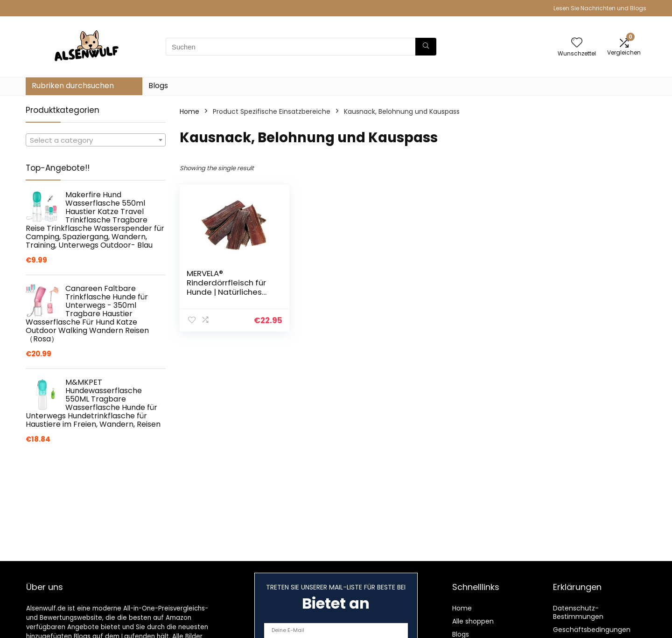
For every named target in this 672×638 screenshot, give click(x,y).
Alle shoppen (473, 621)
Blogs (158, 86)
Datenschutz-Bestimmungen (578, 612)
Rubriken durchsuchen (73, 86)
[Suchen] (426, 47)
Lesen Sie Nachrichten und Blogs (600, 8)
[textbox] (96, 140)
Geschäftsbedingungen (592, 630)
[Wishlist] (577, 43)
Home (189, 111)
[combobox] (96, 140)
